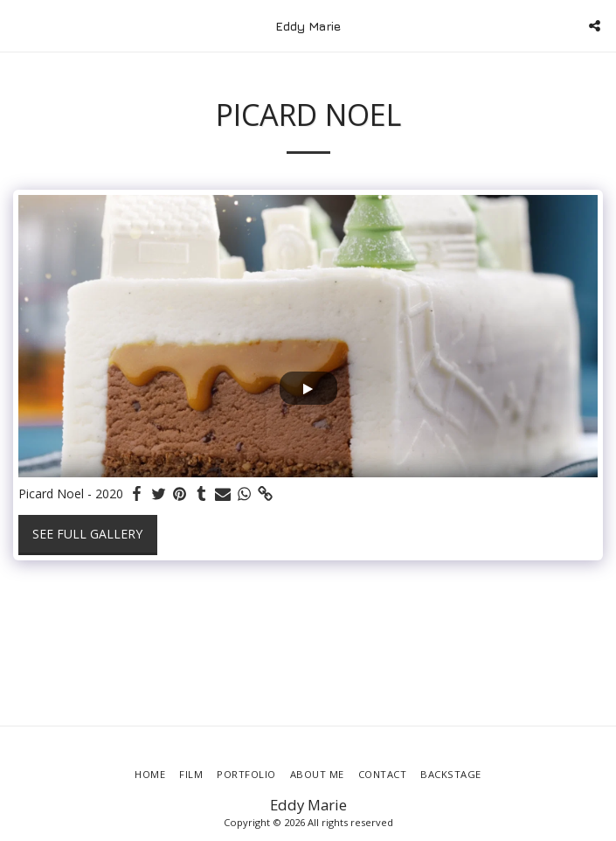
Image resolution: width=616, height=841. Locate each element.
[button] (19, 25)
